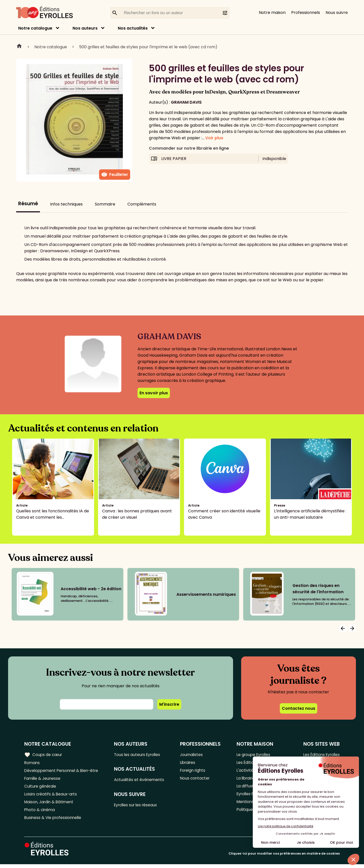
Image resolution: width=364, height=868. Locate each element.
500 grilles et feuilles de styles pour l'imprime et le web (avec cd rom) (148, 47)
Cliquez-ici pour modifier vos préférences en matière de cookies (284, 857)
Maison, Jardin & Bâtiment (50, 804)
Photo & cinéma (40, 813)
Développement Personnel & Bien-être (63, 771)
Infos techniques (66, 204)
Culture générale (41, 788)
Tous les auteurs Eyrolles (140, 754)
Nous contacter (197, 779)
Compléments (142, 204)
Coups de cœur (44, 755)
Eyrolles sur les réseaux (139, 806)
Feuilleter (115, 175)
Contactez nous (299, 708)
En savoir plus (154, 393)
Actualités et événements (142, 780)
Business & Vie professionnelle (54, 821)
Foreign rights (195, 771)
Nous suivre (337, 13)
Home (19, 47)
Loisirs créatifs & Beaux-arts (52, 796)
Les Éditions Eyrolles (320, 754)
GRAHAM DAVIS (186, 102)
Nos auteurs (85, 28)
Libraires (189, 763)
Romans (32, 763)
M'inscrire (169, 704)
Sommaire (105, 204)
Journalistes (193, 754)
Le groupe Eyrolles (253, 754)
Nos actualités (133, 28)
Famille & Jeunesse (43, 779)
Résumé (28, 204)
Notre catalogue (35, 28)
